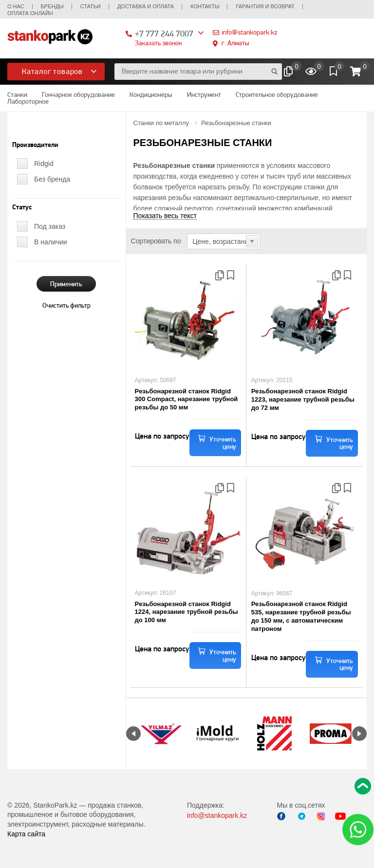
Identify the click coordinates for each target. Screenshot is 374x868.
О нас (16, 6)
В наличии (51, 242)
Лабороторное (28, 101)
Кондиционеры (151, 94)
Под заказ (50, 226)
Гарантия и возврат (265, 6)
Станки (17, 94)
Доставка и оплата (146, 6)
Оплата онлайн (30, 13)
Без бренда (52, 179)
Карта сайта (26, 834)
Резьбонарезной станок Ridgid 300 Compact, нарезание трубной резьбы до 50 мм (187, 399)
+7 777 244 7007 (164, 33)
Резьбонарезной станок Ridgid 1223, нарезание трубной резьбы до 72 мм (303, 399)
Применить (66, 284)
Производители (35, 145)
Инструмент (204, 94)
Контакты (205, 6)
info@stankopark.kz (249, 32)
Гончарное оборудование (78, 94)
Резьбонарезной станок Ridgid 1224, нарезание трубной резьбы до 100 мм (187, 612)
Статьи (91, 6)
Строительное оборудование (277, 94)
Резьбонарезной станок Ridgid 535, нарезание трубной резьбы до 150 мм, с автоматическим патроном (301, 616)
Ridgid (44, 164)
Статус (22, 207)
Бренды (52, 6)
